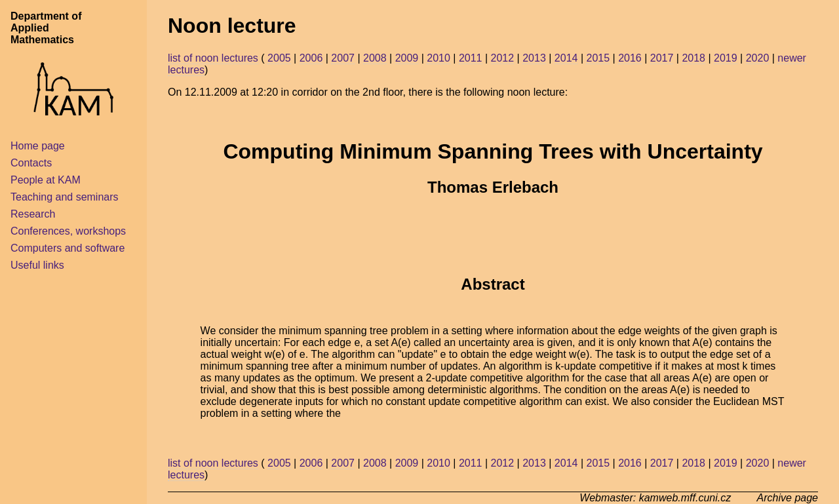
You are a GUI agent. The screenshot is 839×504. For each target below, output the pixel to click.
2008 (375, 58)
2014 (566, 58)
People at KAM (46, 180)
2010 (439, 58)
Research (33, 214)
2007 (343, 58)
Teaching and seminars (65, 197)
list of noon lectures (213, 58)
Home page (38, 146)
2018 (693, 58)
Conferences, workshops (68, 231)
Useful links (37, 265)
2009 (407, 58)
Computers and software (68, 248)
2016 (630, 58)
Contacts (31, 163)
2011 (471, 58)
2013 (534, 58)
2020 (758, 58)
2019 (726, 58)
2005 (279, 58)
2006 (311, 58)
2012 (503, 58)
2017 (662, 58)
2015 (598, 58)
